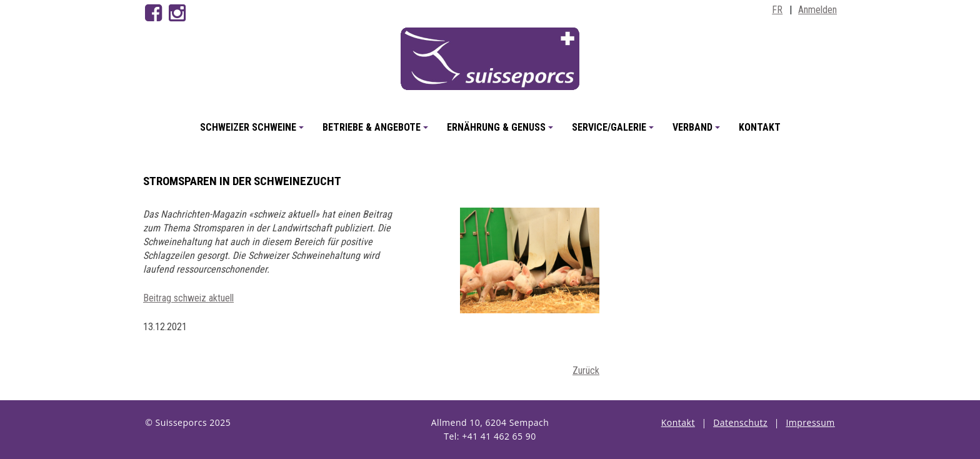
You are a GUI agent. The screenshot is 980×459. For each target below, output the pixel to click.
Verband (698, 132)
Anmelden (817, 10)
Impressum (810, 422)
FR (777, 10)
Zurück (586, 371)
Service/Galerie (615, 132)
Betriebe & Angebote (377, 132)
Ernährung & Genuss (502, 132)
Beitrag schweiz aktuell (188, 298)
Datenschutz (740, 422)
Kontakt (760, 127)
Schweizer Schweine (254, 132)
